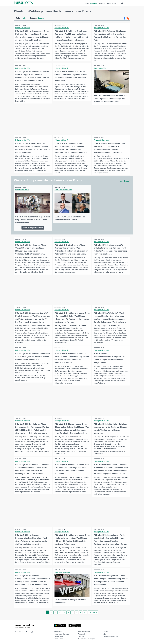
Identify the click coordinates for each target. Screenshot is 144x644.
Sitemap (81, 637)
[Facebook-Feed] (124, 18)
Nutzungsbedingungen (62, 634)
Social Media (59, 639)
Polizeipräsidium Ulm (23, 28)
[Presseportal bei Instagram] (31, 632)
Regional (102, 3)
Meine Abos (111, 3)
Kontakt (105, 632)
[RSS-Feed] (128, 18)
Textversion (82, 634)
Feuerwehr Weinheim (62, 573)
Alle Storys (125, 181)
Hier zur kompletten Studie (33, 228)
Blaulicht (94, 3)
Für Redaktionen (84, 632)
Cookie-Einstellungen (110, 637)
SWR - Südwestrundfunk (63, 190)
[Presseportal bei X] (28, 632)
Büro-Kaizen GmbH (22, 190)
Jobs (104, 634)
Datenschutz (58, 637)
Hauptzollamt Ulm (100, 68)
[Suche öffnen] (122, 3)
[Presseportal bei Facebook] (26, 632)
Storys (86, 3)
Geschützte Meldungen (87, 639)
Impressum (58, 632)
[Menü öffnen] (128, 3)
